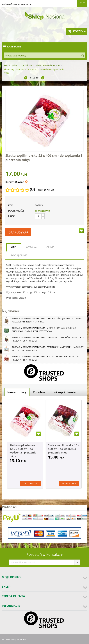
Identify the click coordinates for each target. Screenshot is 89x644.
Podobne (39, 392)
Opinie (50, 247)
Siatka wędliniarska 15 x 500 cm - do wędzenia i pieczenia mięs (64, 449)
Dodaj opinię (19, 255)
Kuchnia (28, 65)
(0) (32, 189)
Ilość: (12, 216)
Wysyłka (31, 247)
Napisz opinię (46, 190)
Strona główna (12, 65)
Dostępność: (16, 211)
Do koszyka (18, 232)
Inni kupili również (64, 392)
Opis (14, 247)
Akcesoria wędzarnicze (48, 65)
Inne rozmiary (17, 392)
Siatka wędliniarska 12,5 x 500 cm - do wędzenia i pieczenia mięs (23, 451)
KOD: (11, 205)
